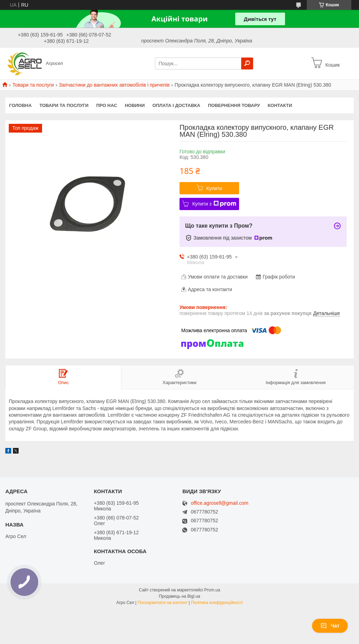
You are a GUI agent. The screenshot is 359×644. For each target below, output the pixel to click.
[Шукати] (247, 63)
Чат (330, 626)
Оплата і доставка (176, 105)
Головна (20, 105)
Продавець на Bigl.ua (179, 596)
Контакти (280, 105)
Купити (214, 188)
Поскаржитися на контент (162, 603)
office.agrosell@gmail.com (219, 503)
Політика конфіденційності (217, 603)
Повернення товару (234, 105)
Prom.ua (212, 590)
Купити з (214, 204)
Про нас (106, 105)
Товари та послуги (33, 85)
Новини (135, 105)
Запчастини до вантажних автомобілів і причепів (114, 85)
